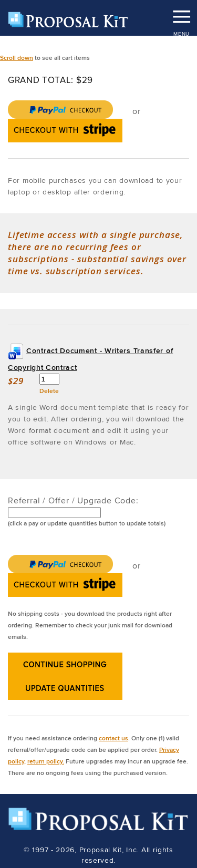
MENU (181, 13)
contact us (113, 738)
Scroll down (17, 58)
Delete (49, 391)
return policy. (46, 761)
